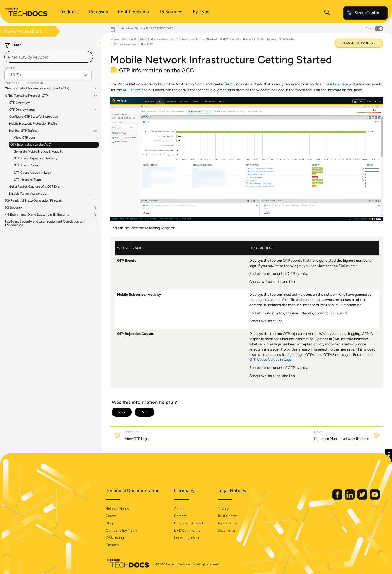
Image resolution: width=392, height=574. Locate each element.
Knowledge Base (187, 538)
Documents (227, 530)
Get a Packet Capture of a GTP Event (36, 187)
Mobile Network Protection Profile (33, 124)
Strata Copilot (363, 13)
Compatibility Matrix (121, 530)
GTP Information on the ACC (31, 145)
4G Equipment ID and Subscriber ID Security (37, 215)
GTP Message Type (27, 180)
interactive (339, 84)
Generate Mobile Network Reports (38, 151)
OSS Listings (116, 538)
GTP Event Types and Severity (36, 158)
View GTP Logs (25, 138)
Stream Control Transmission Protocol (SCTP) (37, 89)
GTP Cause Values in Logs (32, 173)
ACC (230, 84)
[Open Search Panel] (327, 13)
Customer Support (189, 523)
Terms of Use (228, 523)
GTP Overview (19, 103)
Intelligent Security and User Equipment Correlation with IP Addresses (46, 223)
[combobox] (49, 57)
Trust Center (227, 516)
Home (114, 39)
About (179, 509)
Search (111, 516)
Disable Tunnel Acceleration (29, 194)
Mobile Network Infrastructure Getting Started (184, 39)
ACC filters (132, 90)
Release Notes (117, 509)
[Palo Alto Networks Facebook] (335, 498)
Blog (109, 523)
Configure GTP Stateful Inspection (34, 117)
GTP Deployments (22, 110)
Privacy (223, 509)
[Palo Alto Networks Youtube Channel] (372, 498)
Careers (180, 516)
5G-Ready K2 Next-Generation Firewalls (34, 201)
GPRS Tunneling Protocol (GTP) (27, 96)
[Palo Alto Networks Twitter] (360, 498)
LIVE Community (187, 530)
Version (10, 68)
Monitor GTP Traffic (23, 131)
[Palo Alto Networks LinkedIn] (347, 498)
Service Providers (134, 39)
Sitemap (112, 545)
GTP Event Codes (26, 165)
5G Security (13, 208)
